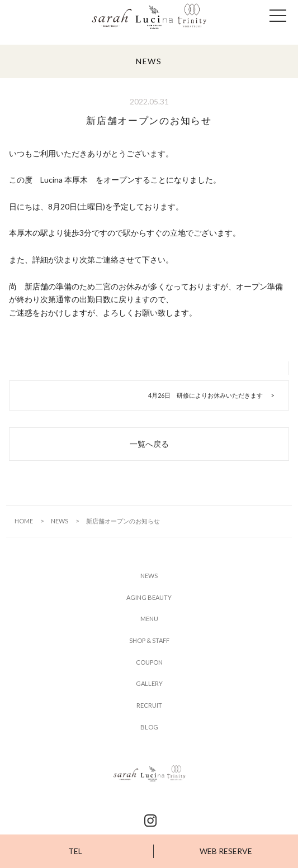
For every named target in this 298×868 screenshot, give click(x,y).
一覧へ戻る (149, 444)
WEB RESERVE (226, 851)
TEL (75, 851)
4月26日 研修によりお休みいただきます (205, 395)
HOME (24, 521)
